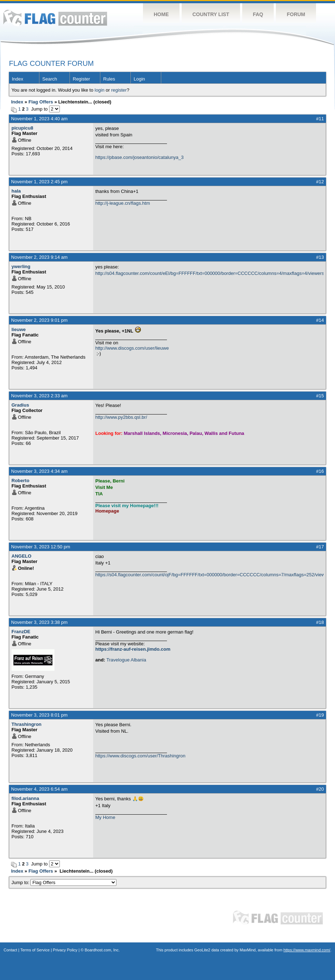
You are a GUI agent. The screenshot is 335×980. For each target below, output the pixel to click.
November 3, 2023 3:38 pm (39, 622)
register (119, 90)
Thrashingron (27, 724)
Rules (109, 79)
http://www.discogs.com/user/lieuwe (132, 348)
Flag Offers (41, 102)
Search (50, 79)
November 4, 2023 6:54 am (39, 789)
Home (161, 14)
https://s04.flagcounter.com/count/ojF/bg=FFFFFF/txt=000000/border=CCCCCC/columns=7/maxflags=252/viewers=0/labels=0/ (209, 575)
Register (81, 79)
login (99, 90)
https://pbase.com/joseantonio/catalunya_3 (139, 157)
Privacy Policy (65, 950)
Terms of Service (35, 950)
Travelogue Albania (126, 660)
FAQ (258, 14)
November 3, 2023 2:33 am (39, 396)
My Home (105, 817)
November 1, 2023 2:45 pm (39, 182)
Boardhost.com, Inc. (102, 950)
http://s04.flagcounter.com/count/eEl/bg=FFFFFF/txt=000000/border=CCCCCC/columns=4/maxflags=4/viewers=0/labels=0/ (209, 273)
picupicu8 (22, 128)
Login (139, 79)
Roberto (20, 481)
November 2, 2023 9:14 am (39, 257)
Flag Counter (55, 18)
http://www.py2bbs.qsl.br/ (121, 417)
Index (18, 79)
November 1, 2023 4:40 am (39, 119)
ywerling (21, 266)
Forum (296, 14)
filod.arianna (25, 798)
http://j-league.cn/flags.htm (123, 203)
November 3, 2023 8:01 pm (39, 715)
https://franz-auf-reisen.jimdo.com (133, 649)
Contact (10, 950)
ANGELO (21, 556)
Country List (211, 14)
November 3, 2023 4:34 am (39, 471)
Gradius (20, 405)
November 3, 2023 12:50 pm (41, 547)
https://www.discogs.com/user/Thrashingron (140, 756)
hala (16, 191)
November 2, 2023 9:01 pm (39, 320)
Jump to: (64, 882)
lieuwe (19, 329)
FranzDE (21, 632)
